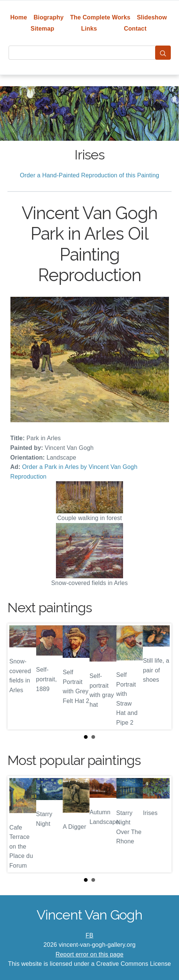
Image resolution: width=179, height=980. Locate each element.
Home (18, 17)
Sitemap (42, 29)
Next (160, 676)
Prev (19, 676)
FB (90, 935)
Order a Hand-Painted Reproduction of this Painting (89, 175)
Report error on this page (89, 954)
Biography (49, 17)
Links (89, 29)
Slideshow (152, 17)
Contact (135, 29)
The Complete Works (100, 17)
